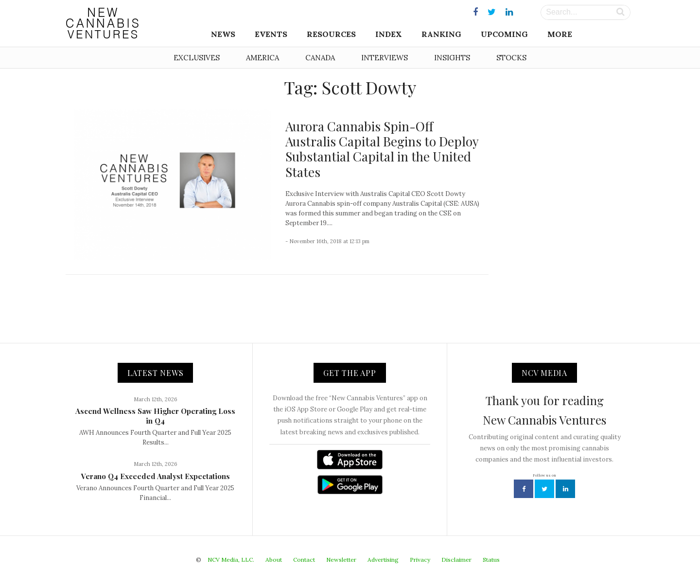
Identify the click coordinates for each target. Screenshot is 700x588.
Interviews (385, 58)
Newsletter (341, 560)
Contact (304, 560)
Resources (331, 34)
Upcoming (504, 34)
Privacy (420, 560)
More (560, 34)
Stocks (511, 58)
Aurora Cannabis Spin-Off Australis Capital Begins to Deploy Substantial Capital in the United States (382, 149)
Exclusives (197, 58)
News (223, 34)
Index (389, 34)
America (262, 58)
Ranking (441, 34)
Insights (452, 58)
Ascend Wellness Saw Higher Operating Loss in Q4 (155, 416)
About (274, 560)
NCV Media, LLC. (231, 560)
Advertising (383, 560)
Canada (320, 58)
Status (491, 560)
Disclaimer (456, 560)
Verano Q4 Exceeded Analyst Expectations (156, 476)
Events (271, 34)
